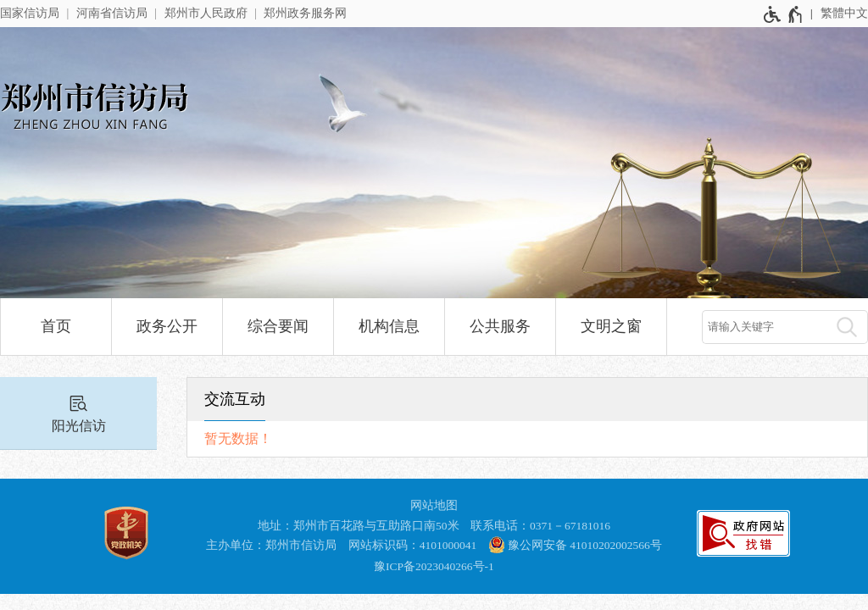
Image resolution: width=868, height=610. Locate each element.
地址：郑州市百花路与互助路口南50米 (359, 526)
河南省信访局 (112, 13)
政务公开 (167, 326)
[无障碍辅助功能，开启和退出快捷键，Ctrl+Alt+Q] (784, 14)
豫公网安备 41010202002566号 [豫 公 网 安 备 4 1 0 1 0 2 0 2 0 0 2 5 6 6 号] (575, 545)
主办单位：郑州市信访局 (271, 545)
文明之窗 (611, 326)
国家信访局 (30, 13)
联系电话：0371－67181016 (540, 526)
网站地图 (434, 505)
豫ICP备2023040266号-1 (434, 566)
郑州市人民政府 (206, 13)
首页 (56, 326)
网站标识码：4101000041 (413, 545)
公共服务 (500, 326)
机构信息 (389, 326)
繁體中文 (844, 13)
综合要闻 (278, 326)
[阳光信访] (78, 413)
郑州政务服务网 (305, 13)
